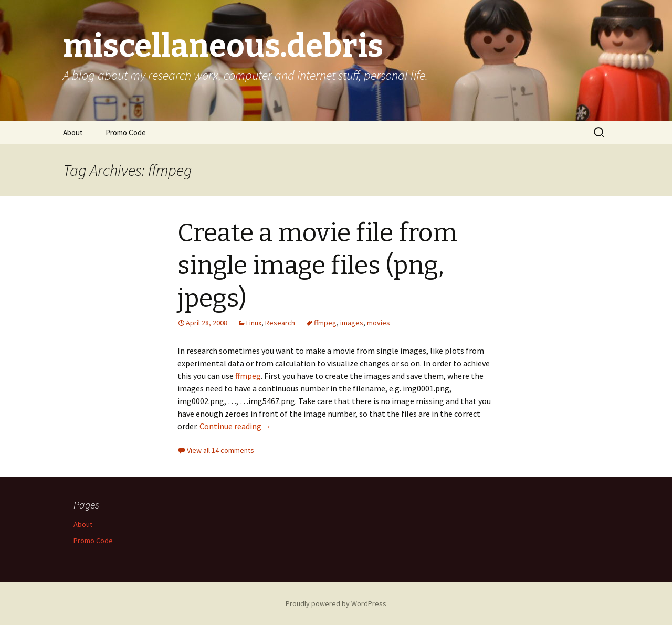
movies (379, 323)
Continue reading (235, 426)
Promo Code (126, 133)
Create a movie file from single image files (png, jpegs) (317, 266)
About (73, 133)
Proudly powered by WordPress (336, 603)
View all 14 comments (220, 450)
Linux (254, 323)
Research (280, 323)
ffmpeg (325, 323)
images (352, 323)
